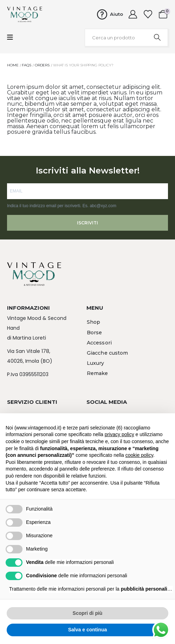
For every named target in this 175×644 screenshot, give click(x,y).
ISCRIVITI (87, 223)
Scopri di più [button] (88, 613)
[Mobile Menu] (10, 37)
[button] (93, 322)
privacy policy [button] (119, 434)
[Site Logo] (25, 14)
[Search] (157, 38)
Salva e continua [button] (87, 630)
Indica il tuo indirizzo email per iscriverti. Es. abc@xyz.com (62, 206)
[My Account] (133, 14)
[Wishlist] (148, 14)
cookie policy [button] (139, 455)
